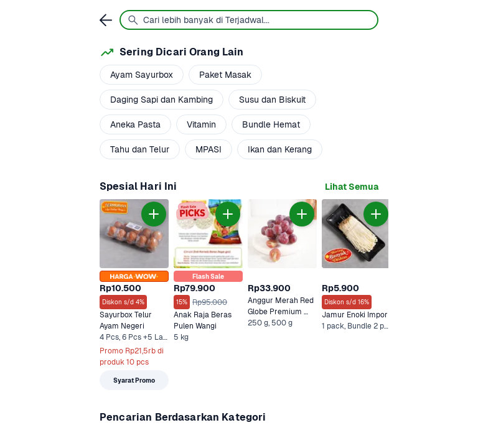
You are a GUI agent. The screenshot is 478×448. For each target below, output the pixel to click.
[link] (352, 187)
